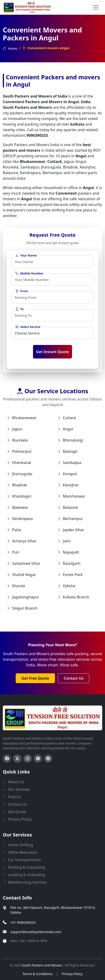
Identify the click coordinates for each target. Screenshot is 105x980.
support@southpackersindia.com (36, 932)
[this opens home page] (27, 7)
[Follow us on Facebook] (7, 759)
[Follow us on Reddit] (48, 759)
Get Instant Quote (52, 352)
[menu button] (96, 7)
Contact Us (74, 678)
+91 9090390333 (23, 922)
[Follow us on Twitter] (17, 759)
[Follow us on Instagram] (28, 759)
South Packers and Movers (42, 965)
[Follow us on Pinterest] (38, 759)
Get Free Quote (35, 678)
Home (10, 48)
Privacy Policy (72, 974)
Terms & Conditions (38, 974)
